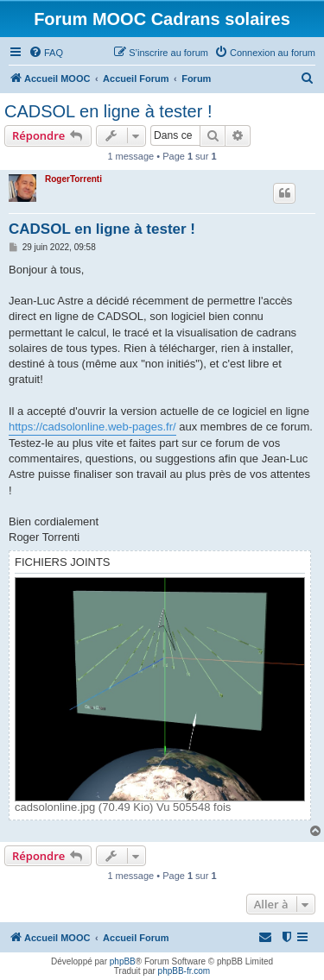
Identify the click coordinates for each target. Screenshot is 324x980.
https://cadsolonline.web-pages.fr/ (92, 427)
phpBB (123, 961)
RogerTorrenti (73, 179)
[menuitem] (46, 53)
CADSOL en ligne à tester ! (108, 111)
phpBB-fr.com (184, 971)
